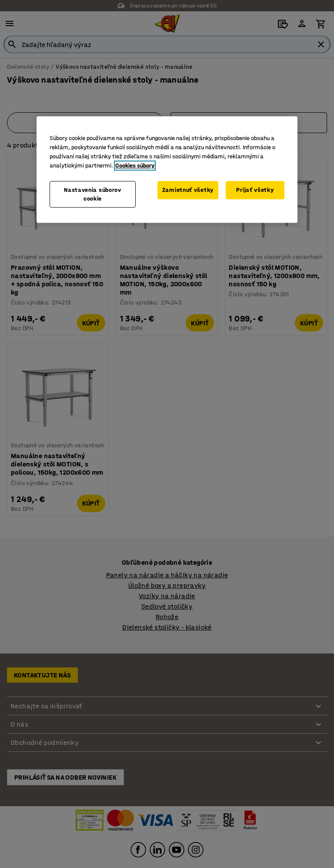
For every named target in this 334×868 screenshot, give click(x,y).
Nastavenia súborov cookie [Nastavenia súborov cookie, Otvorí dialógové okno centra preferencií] (93, 194)
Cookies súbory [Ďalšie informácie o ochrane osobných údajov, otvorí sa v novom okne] (135, 166)
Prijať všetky (255, 190)
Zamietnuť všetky (188, 190)
